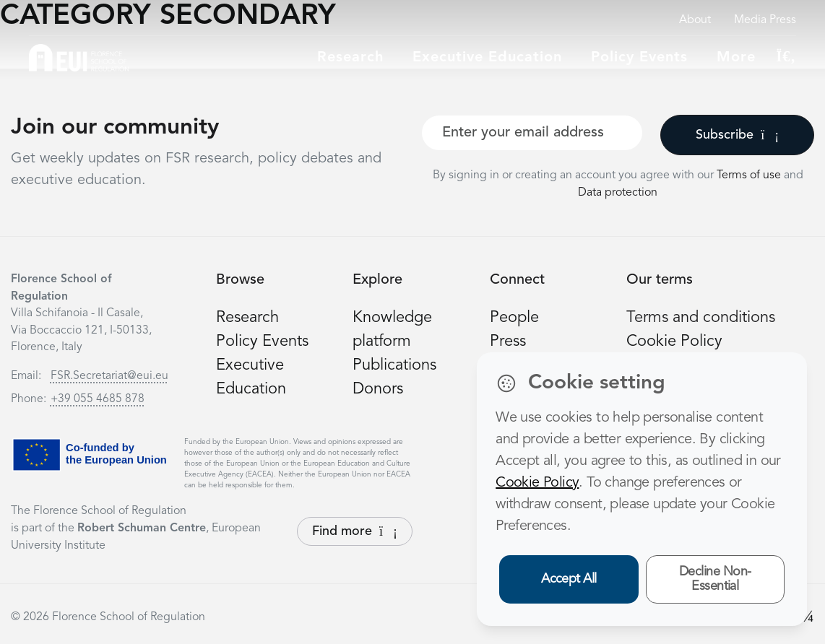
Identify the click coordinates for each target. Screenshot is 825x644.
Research (350, 58)
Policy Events (639, 58)
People (514, 318)
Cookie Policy (674, 341)
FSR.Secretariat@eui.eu (109, 376)
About (695, 20)
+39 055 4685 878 (98, 399)
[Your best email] (532, 133)
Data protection (618, 193)
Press (508, 341)
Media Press (765, 20)
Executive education (487, 58)
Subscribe (737, 135)
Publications (394, 365)
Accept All (569, 579)
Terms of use (750, 175)
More (736, 58)
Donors (378, 389)
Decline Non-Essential (715, 579)
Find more (355, 531)
